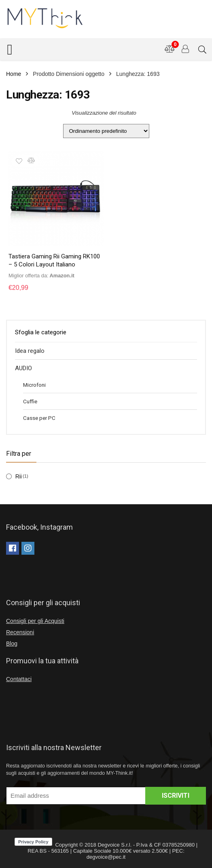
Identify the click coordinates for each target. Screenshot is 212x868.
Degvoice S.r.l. (114, 845)
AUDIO (23, 368)
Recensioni (20, 632)
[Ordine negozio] (106, 131)
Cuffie (30, 401)
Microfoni (34, 385)
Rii (19, 476)
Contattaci (19, 679)
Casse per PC (39, 418)
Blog (12, 644)
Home (14, 74)
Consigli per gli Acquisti (35, 621)
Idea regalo (30, 351)
